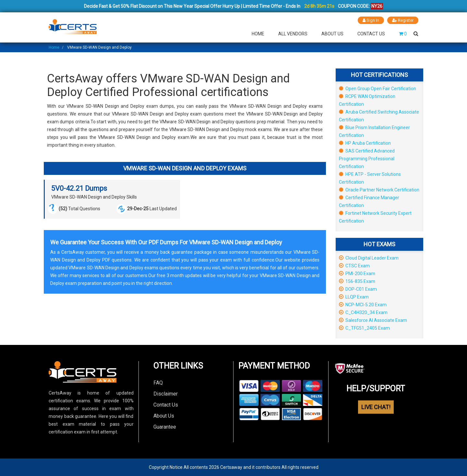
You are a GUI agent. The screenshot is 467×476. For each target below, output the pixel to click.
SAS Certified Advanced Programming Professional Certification (367, 159)
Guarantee (165, 427)
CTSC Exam (354, 266)
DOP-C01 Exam (358, 289)
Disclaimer (166, 394)
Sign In (371, 20)
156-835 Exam (357, 281)
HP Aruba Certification (365, 143)
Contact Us (371, 34)
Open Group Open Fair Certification (377, 89)
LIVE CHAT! (376, 407)
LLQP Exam (354, 297)
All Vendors (293, 34)
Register (403, 20)
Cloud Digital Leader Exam (369, 258)
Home (258, 34)
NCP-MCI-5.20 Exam (363, 305)
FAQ (158, 383)
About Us (332, 34)
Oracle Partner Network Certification (379, 190)
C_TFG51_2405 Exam (364, 328)
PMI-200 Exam (357, 274)
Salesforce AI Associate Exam (373, 320)
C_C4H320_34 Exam (363, 312)
